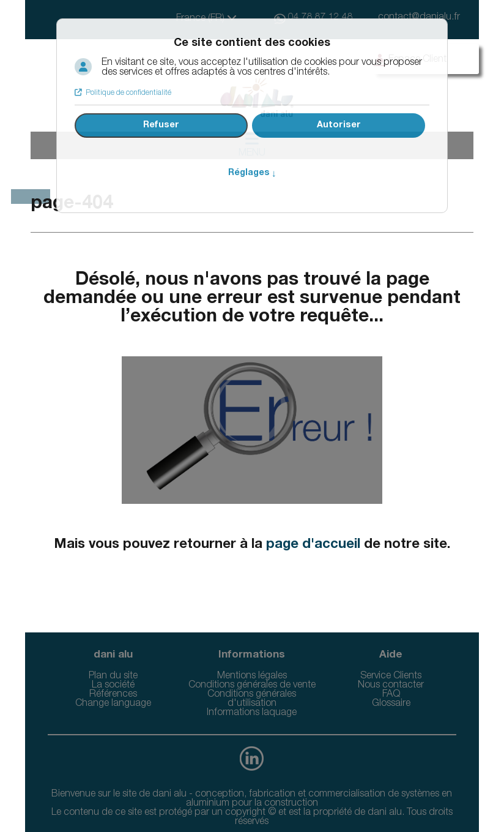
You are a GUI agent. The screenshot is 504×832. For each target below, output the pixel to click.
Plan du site (113, 676)
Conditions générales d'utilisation (252, 699)
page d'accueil (313, 545)
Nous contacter (391, 686)
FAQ (391, 695)
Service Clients (391, 676)
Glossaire (391, 704)
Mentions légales (252, 676)
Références (113, 695)
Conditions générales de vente (252, 686)
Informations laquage (252, 713)
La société (113, 686)
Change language (113, 704)
